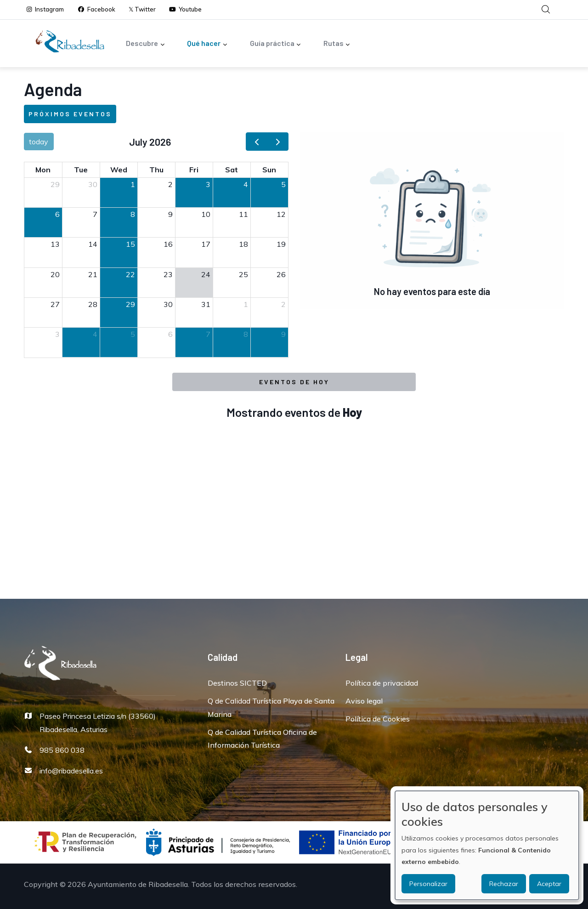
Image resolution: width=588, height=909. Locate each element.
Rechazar (504, 884)
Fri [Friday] (194, 170)
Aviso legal (364, 701)
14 (93, 244)
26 (281, 274)
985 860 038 (62, 750)
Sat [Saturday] (232, 170)
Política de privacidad (382, 683)
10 (206, 214)
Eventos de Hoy (294, 382)
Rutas (337, 44)
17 (206, 244)
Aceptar (549, 884)
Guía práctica (276, 44)
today (39, 142)
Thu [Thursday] (156, 170)
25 (243, 274)
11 (243, 214)
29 (55, 184)
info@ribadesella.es (71, 771)
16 (168, 244)
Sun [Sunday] (269, 170)
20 (55, 274)
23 (168, 274)
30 (93, 184)
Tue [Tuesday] (81, 170)
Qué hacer (207, 44)
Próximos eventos (70, 114)
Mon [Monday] (43, 170)
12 (281, 214)
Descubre (145, 44)
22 (130, 274)
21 (93, 274)
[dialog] (487, 845)
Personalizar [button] (428, 884)
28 (93, 304)
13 (55, 244)
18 (243, 244)
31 (206, 304)
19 (281, 244)
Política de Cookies (378, 719)
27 (55, 304)
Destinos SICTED (237, 683)
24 (206, 274)
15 (130, 244)
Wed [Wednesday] (119, 170)
